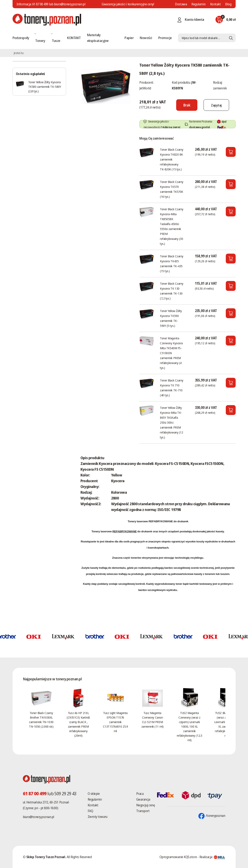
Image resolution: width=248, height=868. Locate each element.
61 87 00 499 (40, 4)
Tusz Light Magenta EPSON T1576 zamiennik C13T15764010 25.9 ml (115, 722)
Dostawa (181, 4)
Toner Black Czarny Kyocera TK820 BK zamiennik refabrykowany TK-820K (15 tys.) (172, 159)
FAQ (90, 811)
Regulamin (199, 4)
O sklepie (94, 794)
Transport (143, 811)
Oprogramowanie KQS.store (178, 857)
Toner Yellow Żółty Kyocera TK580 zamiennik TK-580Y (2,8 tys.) (45, 87)
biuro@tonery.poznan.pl (38, 817)
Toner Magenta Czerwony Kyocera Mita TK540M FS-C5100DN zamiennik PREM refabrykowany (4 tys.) (171, 353)
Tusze (56, 41)
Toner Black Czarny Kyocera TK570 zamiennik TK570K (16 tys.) (172, 189)
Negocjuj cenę (146, 805)
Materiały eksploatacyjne (98, 38)
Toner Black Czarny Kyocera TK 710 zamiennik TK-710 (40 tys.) (172, 388)
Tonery (40, 41)
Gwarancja (143, 799)
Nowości (146, 38)
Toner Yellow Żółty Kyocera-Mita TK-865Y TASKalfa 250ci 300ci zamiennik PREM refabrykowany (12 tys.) (171, 422)
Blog (228, 4)
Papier (129, 38)
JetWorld (145, 88)
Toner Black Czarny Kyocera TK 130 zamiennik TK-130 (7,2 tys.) (172, 291)
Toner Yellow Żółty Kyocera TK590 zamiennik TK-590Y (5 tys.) (171, 318)
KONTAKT (74, 38)
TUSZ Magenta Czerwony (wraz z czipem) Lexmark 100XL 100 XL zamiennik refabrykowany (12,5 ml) (189, 726)
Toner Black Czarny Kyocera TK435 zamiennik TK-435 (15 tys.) (172, 264)
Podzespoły (21, 38)
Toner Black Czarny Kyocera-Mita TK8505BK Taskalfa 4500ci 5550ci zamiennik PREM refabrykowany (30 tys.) (172, 226)
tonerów (136, 558)
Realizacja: (212, 857)
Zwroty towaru (98, 817)
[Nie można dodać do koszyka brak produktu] (184, 105)
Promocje (165, 38)
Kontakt (215, 4)
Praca (140, 794)
